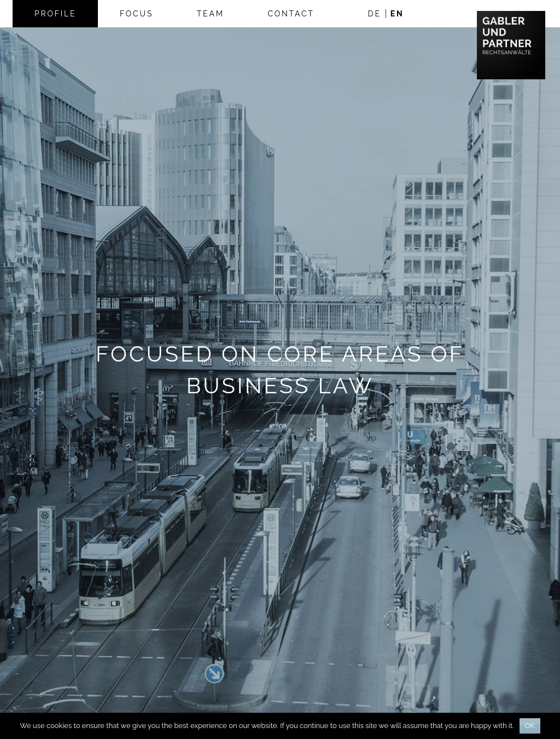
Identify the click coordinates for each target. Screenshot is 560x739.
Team (211, 14)
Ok (530, 726)
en (397, 14)
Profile (55, 14)
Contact (291, 14)
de (375, 14)
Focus (136, 14)
